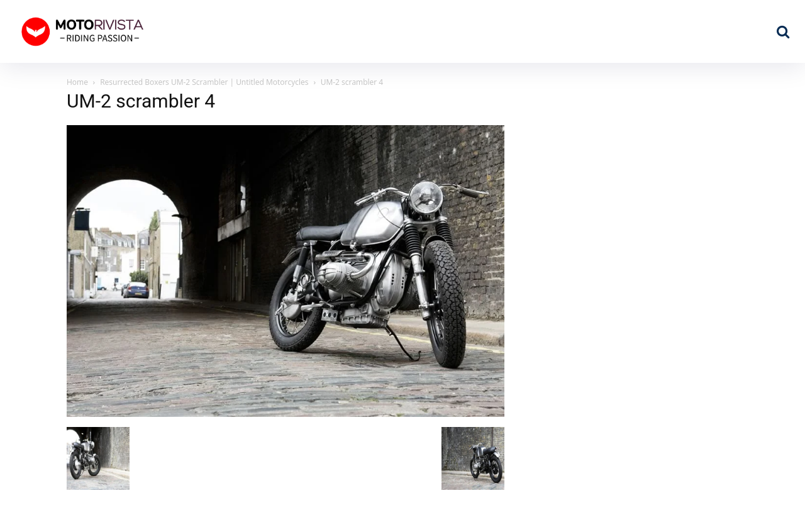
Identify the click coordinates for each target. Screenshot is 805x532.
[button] (783, 31)
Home (77, 82)
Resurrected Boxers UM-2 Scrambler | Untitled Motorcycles (204, 82)
